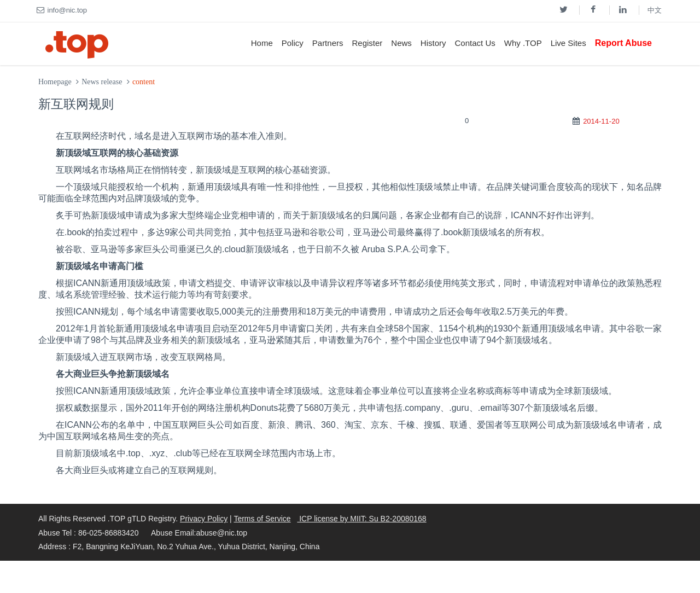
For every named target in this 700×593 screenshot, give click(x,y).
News (401, 43)
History (433, 43)
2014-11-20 (601, 121)
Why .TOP (523, 43)
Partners (328, 43)
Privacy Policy (204, 519)
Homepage (55, 82)
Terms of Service (262, 519)
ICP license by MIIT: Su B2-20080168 (361, 519)
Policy (293, 43)
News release (102, 82)
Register (367, 43)
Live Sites (568, 43)
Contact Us (475, 43)
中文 (655, 10)
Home (262, 43)
